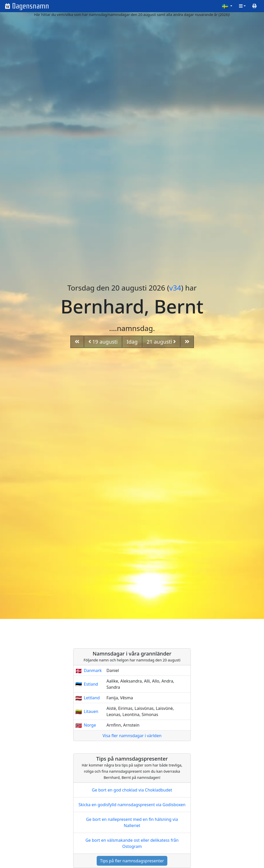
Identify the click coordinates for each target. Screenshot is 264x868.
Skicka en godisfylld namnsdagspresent (132, 805)
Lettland (92, 698)
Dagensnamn (31, 6)
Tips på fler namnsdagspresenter (132, 861)
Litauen (91, 711)
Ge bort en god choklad (132, 790)
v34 (175, 288)
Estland (91, 684)
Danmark (93, 670)
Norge (90, 725)
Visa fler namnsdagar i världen (132, 736)
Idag (132, 342)
